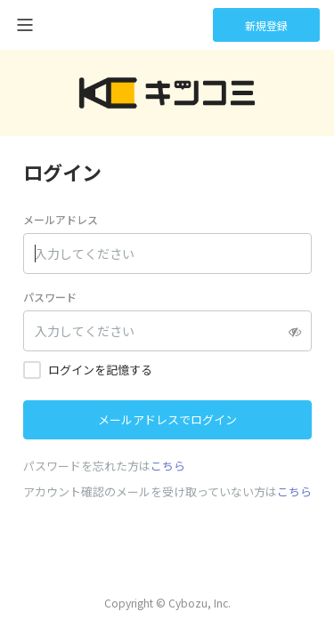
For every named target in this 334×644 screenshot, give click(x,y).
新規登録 (266, 25)
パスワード (50, 297)
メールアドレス (61, 219)
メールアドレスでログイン (167, 419)
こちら (168, 466)
